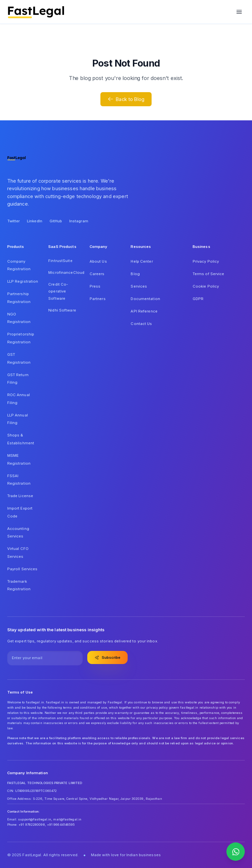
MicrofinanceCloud (64, 273)
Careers (97, 274)
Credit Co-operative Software (58, 291)
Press (95, 286)
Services (139, 286)
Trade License (20, 496)
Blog (135, 274)
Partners (98, 299)
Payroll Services (22, 569)
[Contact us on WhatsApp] (236, 852)
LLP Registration (23, 281)
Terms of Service (209, 274)
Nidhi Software (62, 310)
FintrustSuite (60, 261)
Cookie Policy (206, 286)
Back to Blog (126, 99)
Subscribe (108, 657)
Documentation (145, 299)
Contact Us (141, 324)
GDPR (198, 299)
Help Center (142, 261)
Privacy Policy (206, 261)
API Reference (144, 311)
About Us (98, 261)
